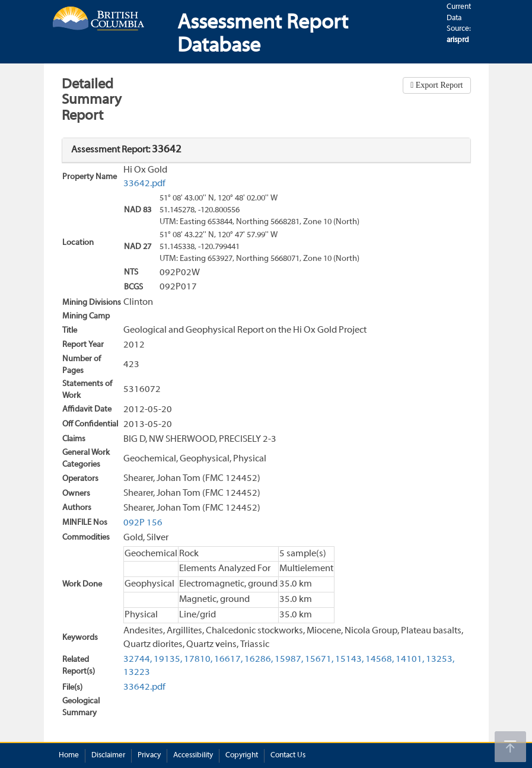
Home (69, 756)
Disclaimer (108, 756)
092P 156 (143, 523)
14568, (380, 659)
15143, (349, 659)
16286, (259, 659)
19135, (168, 659)
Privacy (149, 756)
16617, (228, 659)
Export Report (438, 85)
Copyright (242, 756)
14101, (410, 659)
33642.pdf (144, 184)
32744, (138, 659)
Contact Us (288, 756)
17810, (198, 659)
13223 (137, 673)
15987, (289, 659)
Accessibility (193, 756)
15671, (319, 659)
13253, (440, 659)
